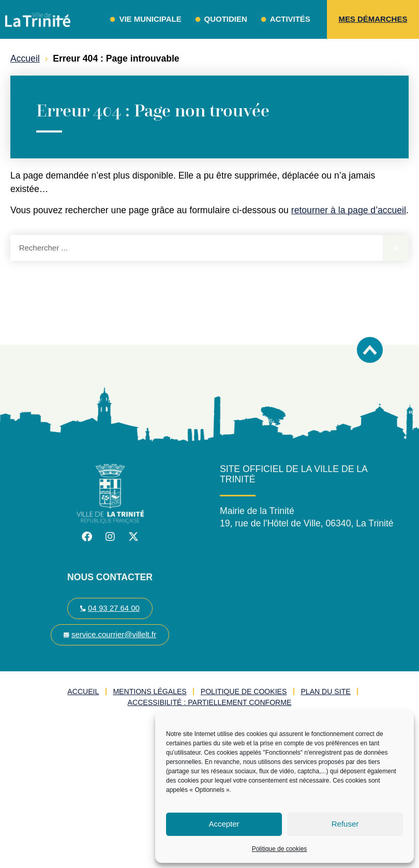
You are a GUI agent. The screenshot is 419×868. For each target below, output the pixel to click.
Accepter (224, 824)
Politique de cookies (280, 849)
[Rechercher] (396, 248)
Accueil (25, 58)
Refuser (345, 824)
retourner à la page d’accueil (349, 210)
